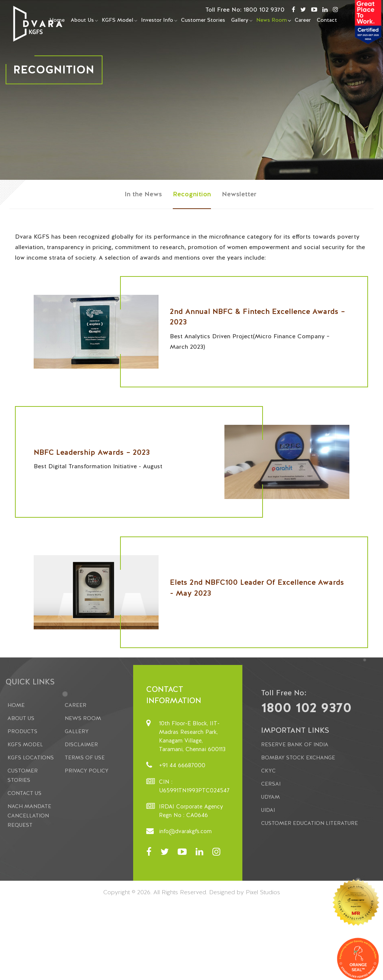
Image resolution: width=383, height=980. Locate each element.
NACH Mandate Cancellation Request (29, 816)
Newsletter (239, 194)
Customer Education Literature (310, 823)
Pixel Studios (263, 892)
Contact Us (24, 793)
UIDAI (268, 810)
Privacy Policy (87, 771)
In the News (143, 194)
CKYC (268, 771)
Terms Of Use (85, 757)
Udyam (270, 797)
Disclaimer (81, 744)
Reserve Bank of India (295, 744)
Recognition (192, 194)
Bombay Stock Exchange (298, 757)
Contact (327, 20)
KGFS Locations (31, 757)
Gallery (240, 20)
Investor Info (157, 20)
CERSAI (271, 784)
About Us (82, 20)
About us (21, 718)
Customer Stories (203, 20)
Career (303, 20)
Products (22, 731)
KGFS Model (117, 20)
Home (16, 705)
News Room (272, 20)
